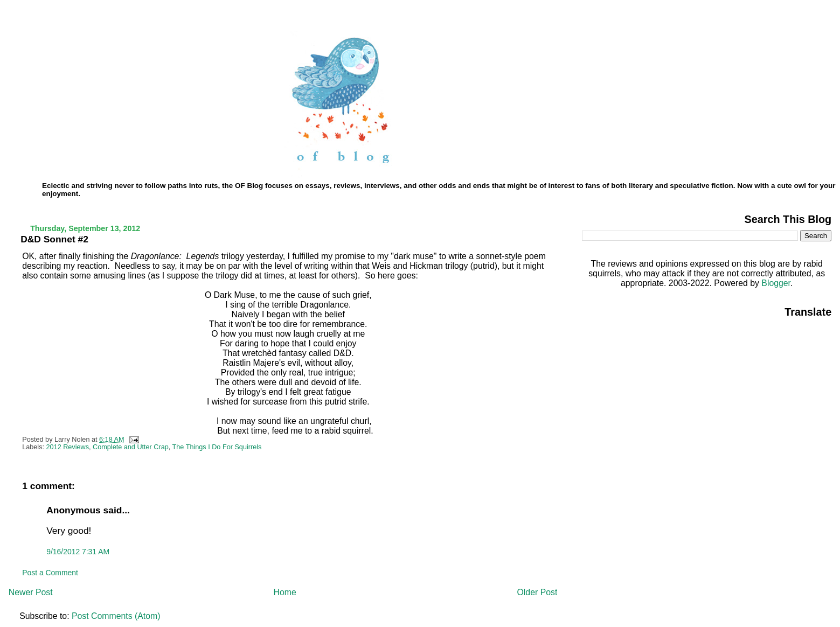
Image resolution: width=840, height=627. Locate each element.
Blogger (776, 283)
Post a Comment (50, 573)
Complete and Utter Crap (131, 447)
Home (284, 592)
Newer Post (31, 592)
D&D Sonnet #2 (54, 239)
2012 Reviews (68, 447)
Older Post (537, 592)
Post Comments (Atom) (116, 616)
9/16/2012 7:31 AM (78, 552)
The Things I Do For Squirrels (217, 447)
